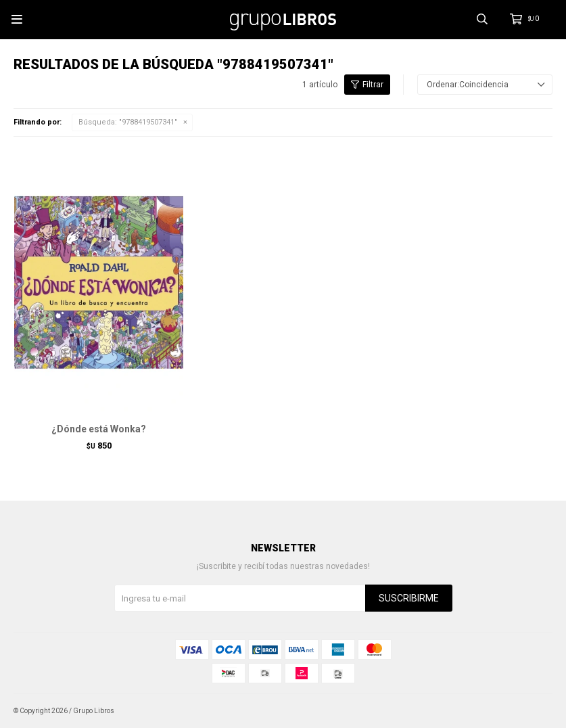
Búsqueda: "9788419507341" (128, 122)
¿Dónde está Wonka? (99, 429)
